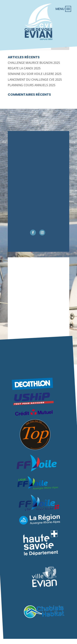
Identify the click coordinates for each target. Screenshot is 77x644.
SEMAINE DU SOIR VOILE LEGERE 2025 (35, 74)
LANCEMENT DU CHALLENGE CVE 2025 (35, 80)
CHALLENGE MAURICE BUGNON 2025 (34, 63)
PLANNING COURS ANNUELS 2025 (32, 85)
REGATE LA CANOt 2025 (24, 68)
